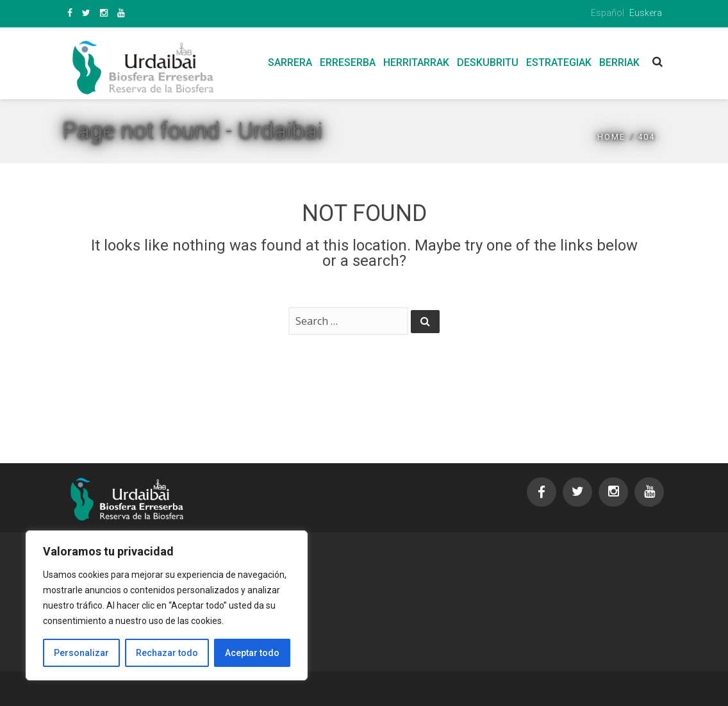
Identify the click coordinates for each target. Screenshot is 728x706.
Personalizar (81, 653)
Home (611, 137)
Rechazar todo (167, 653)
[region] (167, 605)
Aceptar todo (252, 653)
